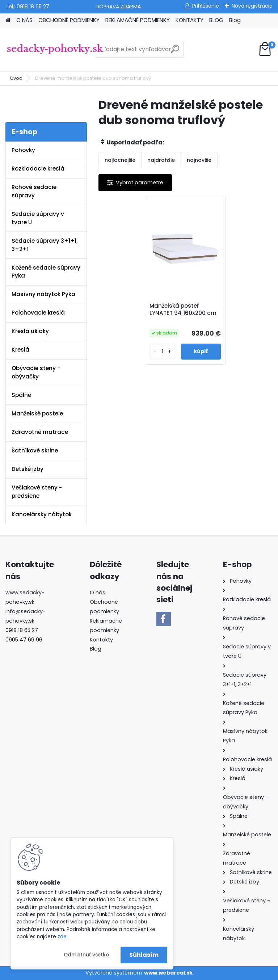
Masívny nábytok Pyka (43, 294)
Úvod (16, 78)
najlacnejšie (120, 160)
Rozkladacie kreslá (38, 169)
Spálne (21, 395)
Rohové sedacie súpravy (34, 191)
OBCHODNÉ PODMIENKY (69, 20)
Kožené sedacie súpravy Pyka (46, 272)
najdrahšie (161, 160)
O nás (98, 592)
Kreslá (20, 350)
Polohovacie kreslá (38, 313)
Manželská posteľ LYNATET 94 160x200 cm (183, 309)
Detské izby (28, 469)
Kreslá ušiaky (30, 331)
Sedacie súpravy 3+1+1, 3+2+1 (45, 245)
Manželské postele (37, 413)
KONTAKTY (189, 20)
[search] (175, 52)
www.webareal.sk (168, 973)
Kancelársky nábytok (42, 514)
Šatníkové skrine (35, 450)
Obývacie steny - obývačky (36, 372)
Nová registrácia (252, 6)
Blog (235, 20)
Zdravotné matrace (40, 432)
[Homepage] (8, 20)
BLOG (216, 20)
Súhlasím (144, 955)
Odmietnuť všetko (86, 955)
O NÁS (24, 20)
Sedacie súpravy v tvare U (38, 218)
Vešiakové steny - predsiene (37, 492)
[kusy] (163, 351)
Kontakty (101, 640)
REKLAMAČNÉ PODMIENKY (138, 20)
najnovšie (199, 160)
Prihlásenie (206, 6)
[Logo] (55, 49)
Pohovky (23, 150)
